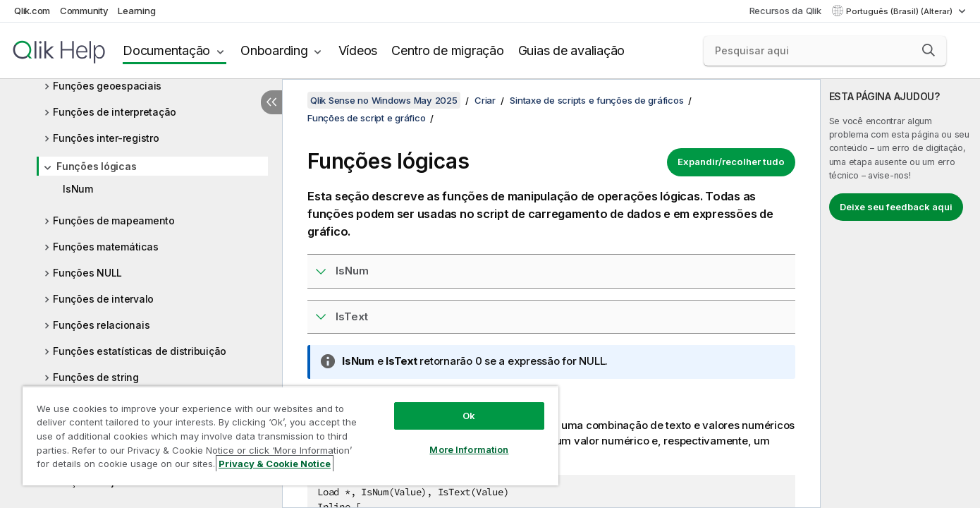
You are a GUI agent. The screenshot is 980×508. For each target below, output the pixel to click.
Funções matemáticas (105, 247)
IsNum (78, 189)
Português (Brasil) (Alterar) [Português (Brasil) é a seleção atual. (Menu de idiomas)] (900, 11)
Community (84, 11)
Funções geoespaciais (107, 86)
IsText (352, 316)
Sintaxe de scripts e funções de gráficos (596, 100)
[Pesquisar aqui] (825, 51)
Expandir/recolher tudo (731, 162)
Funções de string (96, 377)
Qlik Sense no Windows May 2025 (384, 100)
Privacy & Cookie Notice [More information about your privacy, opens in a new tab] (275, 464)
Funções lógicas (96, 166)
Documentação (166, 50)
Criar (485, 100)
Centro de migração (448, 50)
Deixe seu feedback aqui (896, 207)
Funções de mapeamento (114, 220)
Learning (136, 11)
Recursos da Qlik (785, 11)
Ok (469, 416)
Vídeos (358, 50)
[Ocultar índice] (271, 102)
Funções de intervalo (103, 299)
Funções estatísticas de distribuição (140, 351)
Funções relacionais (101, 325)
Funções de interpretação (115, 112)
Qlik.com (32, 11)
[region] (290, 436)
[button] (929, 50)
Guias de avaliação (572, 50)
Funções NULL (87, 273)
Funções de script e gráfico (366, 118)
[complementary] (900, 294)
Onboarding (274, 50)
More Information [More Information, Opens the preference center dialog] (469, 449)
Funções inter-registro (106, 138)
